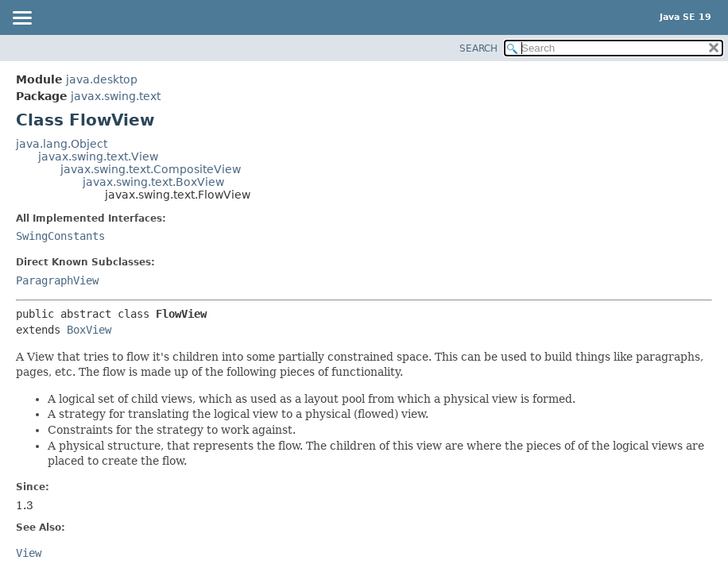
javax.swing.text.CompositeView (151, 169)
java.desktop (102, 79)
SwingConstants (60, 236)
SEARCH (478, 48)
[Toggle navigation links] (21, 19)
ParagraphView (57, 280)
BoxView (89, 330)
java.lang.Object (62, 144)
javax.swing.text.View (98, 157)
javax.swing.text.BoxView (153, 182)
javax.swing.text (116, 96)
